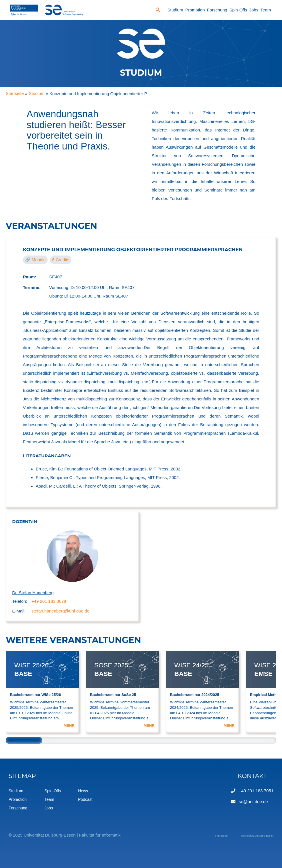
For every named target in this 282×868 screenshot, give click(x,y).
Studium (175, 10)
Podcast (89, 799)
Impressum (198, 835)
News (86, 791)
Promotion (195, 10)
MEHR (69, 726)
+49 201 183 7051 (256, 791)
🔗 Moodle (35, 260)
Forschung (217, 10)
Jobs (254, 10)
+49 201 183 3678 (49, 601)
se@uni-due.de (253, 802)
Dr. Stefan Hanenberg (33, 593)
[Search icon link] (158, 11)
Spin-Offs (238, 10)
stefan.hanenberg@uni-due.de (60, 611)
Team (266, 10)
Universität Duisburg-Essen (247, 835)
